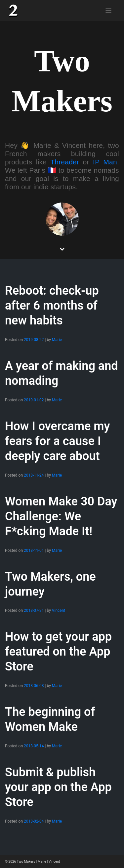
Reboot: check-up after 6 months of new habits (52, 306)
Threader (65, 162)
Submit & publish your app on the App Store (58, 787)
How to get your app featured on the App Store (58, 652)
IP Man (105, 162)
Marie (57, 340)
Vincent (59, 610)
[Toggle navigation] (109, 11)
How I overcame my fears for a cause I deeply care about (57, 441)
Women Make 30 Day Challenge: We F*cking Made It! (61, 516)
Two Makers (26, 862)
